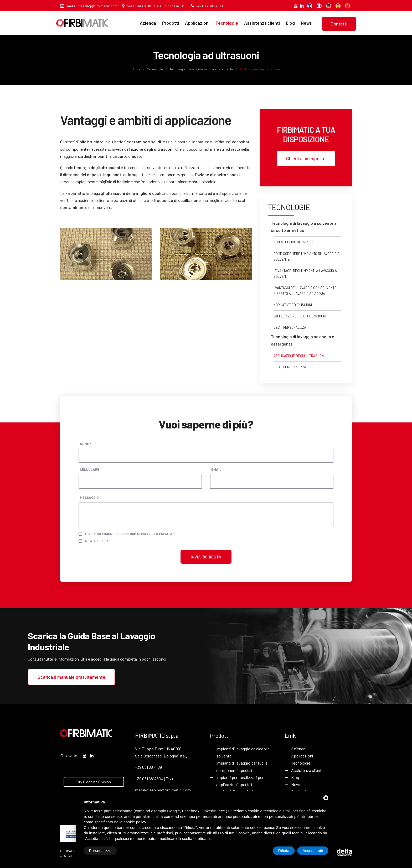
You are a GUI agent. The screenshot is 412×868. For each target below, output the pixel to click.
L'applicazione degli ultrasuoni (300, 316)
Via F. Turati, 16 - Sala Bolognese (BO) (154, 6)
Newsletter (96, 541)
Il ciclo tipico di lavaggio (295, 242)
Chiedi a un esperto (306, 158)
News (306, 23)
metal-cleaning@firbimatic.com (89, 6)
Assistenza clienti (262, 23)
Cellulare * (91, 469)
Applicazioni (197, 23)
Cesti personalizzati (291, 327)
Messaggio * (90, 498)
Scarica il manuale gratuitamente (71, 677)
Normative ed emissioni (293, 305)
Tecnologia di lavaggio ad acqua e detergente (201, 69)
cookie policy (135, 822)
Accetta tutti (313, 851)
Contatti (339, 24)
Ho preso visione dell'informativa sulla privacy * (130, 534)
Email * (217, 469)
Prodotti (171, 23)
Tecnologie (227, 23)
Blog (290, 23)
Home (136, 69)
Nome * (86, 444)
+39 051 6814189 (207, 6)
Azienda (148, 23)
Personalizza (100, 851)
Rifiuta (284, 851)
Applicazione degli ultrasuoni (299, 356)
